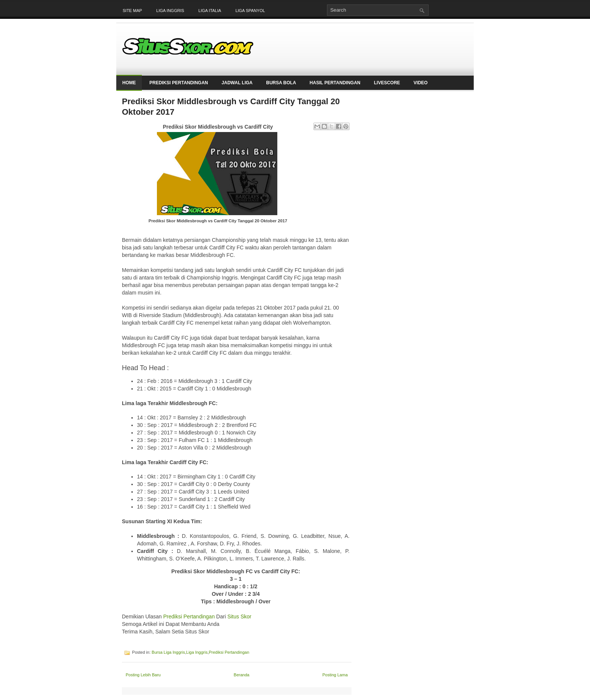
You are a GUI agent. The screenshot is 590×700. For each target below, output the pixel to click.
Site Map (132, 11)
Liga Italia (210, 11)
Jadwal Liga (237, 83)
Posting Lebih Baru (143, 675)
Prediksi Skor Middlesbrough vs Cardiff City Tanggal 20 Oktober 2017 (231, 107)
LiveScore (387, 83)
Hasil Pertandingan (335, 83)
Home (129, 83)
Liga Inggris (170, 11)
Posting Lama (335, 675)
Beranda (242, 675)
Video (420, 83)
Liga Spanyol (250, 11)
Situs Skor (240, 616)
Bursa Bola (281, 83)
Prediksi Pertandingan (179, 83)
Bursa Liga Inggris (168, 652)
